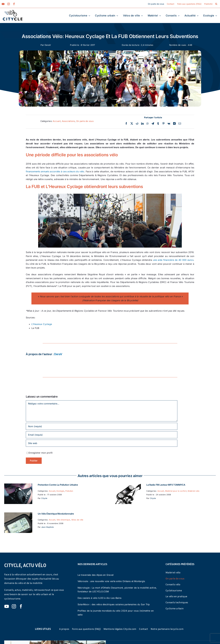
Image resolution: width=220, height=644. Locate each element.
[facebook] (14, 4)
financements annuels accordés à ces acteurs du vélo (55, 171)
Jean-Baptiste (47, 527)
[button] (216, 4)
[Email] (180, 124)
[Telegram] (153, 124)
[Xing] (174, 124)
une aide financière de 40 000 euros (173, 260)
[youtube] (3, 4)
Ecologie (60, 491)
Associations (68, 121)
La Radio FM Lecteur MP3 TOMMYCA (166, 485)
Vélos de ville (77, 520)
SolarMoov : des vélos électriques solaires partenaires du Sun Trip (114, 604)
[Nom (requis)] (102, 426)
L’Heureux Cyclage (42, 324)
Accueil (57, 121)
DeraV (48, 45)
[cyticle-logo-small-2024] (13, 11)
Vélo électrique (63, 520)
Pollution (69, 491)
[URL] (102, 443)
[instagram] (9, 4)
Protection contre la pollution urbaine (58, 485)
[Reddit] (137, 124)
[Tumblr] (158, 124)
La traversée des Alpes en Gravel (96, 575)
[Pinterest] (163, 124)
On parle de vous (85, 121)
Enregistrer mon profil (41, 453)
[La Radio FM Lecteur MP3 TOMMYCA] (127, 485)
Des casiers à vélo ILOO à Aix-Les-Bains (99, 598)
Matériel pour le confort (176, 491)
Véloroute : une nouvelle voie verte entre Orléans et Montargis (111, 581)
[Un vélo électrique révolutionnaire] (18, 514)
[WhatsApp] (148, 124)
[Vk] (169, 124)
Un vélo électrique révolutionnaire (56, 514)
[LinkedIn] (142, 124)
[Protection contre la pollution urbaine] (18, 485)
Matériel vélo (194, 491)
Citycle (44, 498)
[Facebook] (126, 124)
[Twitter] (132, 124)
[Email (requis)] (102, 435)
